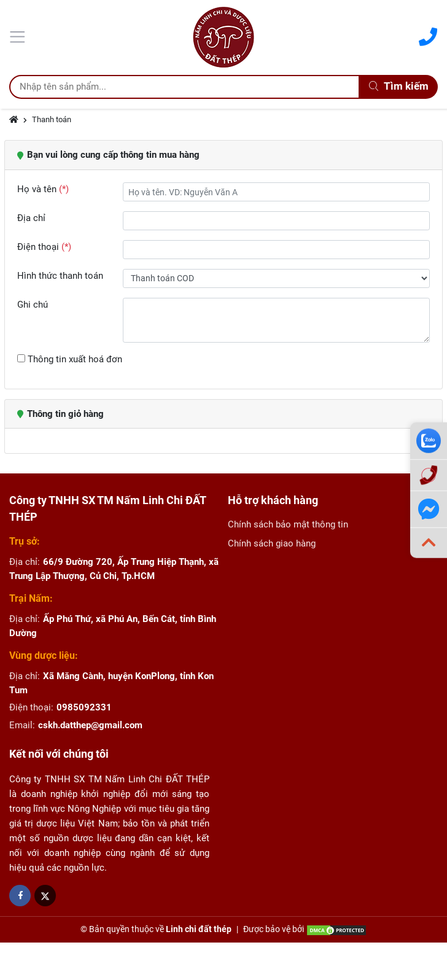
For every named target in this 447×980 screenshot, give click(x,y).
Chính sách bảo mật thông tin (288, 524)
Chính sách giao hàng (272, 543)
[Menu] (19, 36)
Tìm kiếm (399, 86)
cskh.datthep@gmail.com (90, 725)
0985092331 (84, 707)
